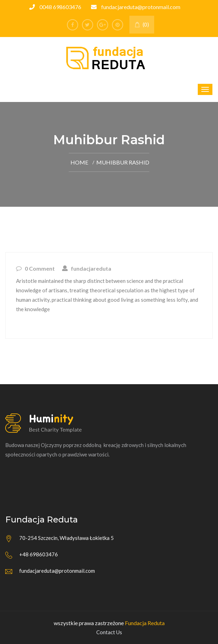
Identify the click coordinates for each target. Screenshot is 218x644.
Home (79, 162)
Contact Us (109, 632)
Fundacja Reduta (145, 623)
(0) (142, 24)
